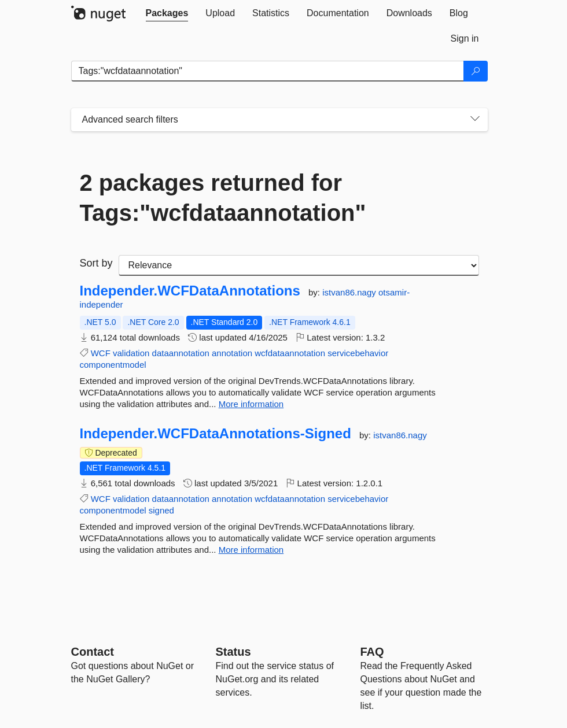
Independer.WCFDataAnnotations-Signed (216, 434)
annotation (232, 353)
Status (233, 652)
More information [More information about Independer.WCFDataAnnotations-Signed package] (251, 550)
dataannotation (181, 353)
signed (161, 510)
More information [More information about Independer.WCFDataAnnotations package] (251, 404)
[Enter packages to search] (268, 71)
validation (131, 353)
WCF (101, 353)
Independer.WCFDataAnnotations (190, 291)
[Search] (476, 71)
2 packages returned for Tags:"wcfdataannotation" (223, 198)
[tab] (167, 13)
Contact (93, 652)
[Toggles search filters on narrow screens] (475, 120)
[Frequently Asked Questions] (372, 652)
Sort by (96, 263)
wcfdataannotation (290, 353)
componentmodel (113, 365)
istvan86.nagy (350, 292)
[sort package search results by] (299, 265)
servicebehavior (358, 353)
